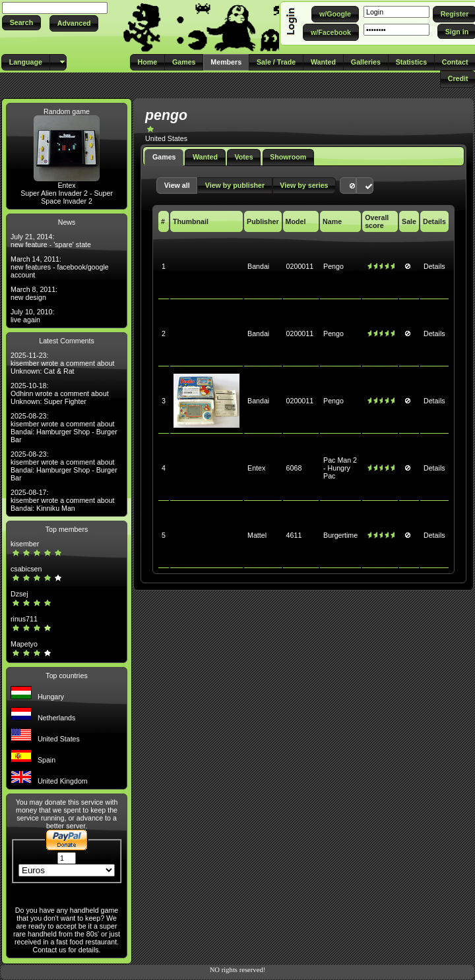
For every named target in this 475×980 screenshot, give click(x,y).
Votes (243, 157)
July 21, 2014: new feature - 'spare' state (51, 241)
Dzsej (19, 594)
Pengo (333, 266)
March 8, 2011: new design (34, 293)
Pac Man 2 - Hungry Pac (340, 468)
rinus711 (24, 619)
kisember (25, 544)
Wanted (205, 157)
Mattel (257, 535)
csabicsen (26, 569)
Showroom (288, 157)
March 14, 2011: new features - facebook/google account (60, 267)
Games (164, 157)
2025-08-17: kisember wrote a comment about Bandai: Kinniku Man (63, 500)
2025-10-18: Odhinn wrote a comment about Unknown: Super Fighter (60, 393)
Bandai (258, 266)
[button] (21, 23)
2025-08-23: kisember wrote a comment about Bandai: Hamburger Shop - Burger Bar (64, 428)
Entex (66, 185)
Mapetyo (24, 644)
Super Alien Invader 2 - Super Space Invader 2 (67, 197)
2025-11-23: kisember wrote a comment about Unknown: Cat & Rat (63, 363)
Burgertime (340, 535)
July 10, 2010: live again (32, 316)
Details (434, 266)
